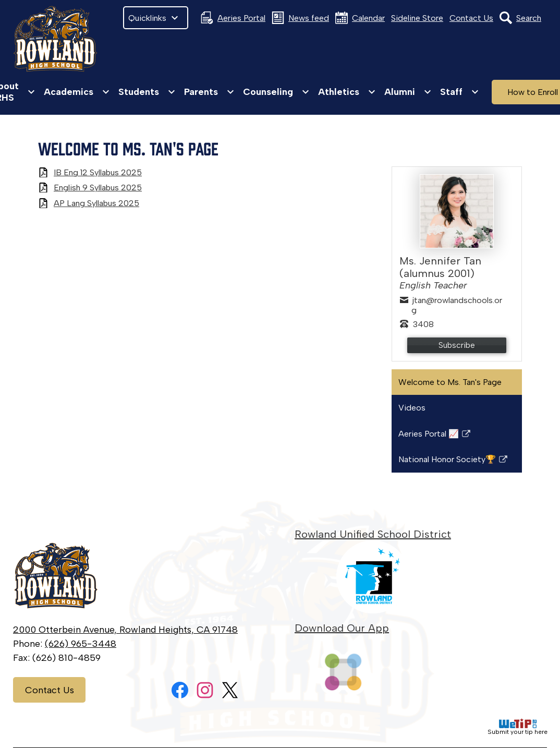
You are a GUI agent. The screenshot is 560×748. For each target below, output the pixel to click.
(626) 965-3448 (81, 644)
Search (520, 18)
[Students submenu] (147, 92)
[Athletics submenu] (347, 92)
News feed (300, 18)
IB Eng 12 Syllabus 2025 (98, 172)
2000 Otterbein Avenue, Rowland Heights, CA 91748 (125, 630)
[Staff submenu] (460, 92)
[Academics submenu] (77, 92)
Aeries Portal (233, 18)
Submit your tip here (518, 727)
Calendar (360, 18)
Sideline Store (417, 18)
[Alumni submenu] (408, 92)
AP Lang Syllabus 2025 (96, 203)
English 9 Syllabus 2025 (98, 188)
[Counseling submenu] (276, 92)
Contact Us (471, 18)
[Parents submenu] (209, 92)
